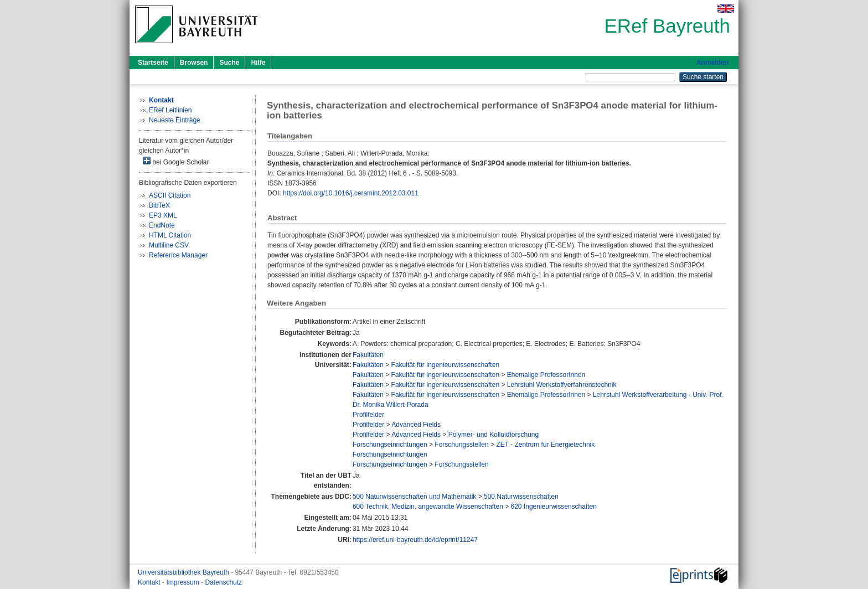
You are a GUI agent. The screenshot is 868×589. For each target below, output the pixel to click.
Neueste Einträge (175, 120)
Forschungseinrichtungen (390, 445)
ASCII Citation (170, 195)
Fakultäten (368, 355)
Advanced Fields (416, 425)
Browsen (194, 63)
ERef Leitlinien (170, 110)
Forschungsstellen (461, 445)
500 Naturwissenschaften (521, 497)
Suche (229, 63)
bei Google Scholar (176, 161)
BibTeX (159, 205)
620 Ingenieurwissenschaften (554, 507)
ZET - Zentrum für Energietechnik (545, 445)
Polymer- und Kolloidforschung (494, 435)
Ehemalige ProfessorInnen (546, 375)
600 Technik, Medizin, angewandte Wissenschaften (428, 507)
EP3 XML (163, 215)
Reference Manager (178, 255)
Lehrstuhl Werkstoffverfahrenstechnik (562, 385)
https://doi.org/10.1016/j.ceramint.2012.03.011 (351, 193)
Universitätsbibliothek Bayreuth (184, 572)
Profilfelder (368, 415)
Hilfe (258, 63)
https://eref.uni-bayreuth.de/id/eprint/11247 (415, 540)
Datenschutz (223, 582)
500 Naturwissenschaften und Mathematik (414, 497)
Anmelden (712, 63)
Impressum (184, 582)
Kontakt (150, 582)
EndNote (162, 225)
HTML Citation (170, 235)
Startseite (153, 63)
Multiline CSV (169, 245)
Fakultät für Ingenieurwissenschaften (445, 365)
